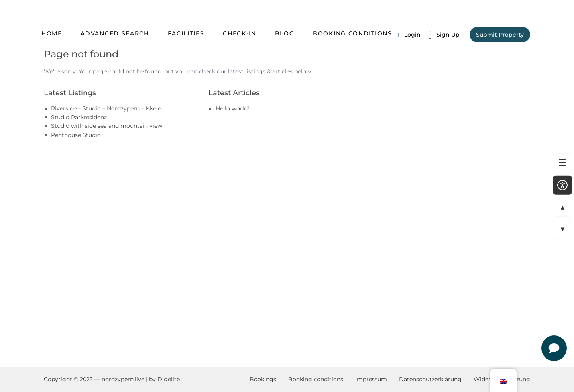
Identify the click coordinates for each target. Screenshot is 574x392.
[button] (503, 380)
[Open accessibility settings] (562, 185)
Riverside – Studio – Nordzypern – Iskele (106, 108)
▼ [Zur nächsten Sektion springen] (559, 229)
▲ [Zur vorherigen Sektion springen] (559, 207)
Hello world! (232, 108)
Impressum (371, 379)
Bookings (263, 379)
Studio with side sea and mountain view (107, 126)
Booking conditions (353, 33)
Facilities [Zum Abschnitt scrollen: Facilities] (186, 33)
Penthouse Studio (76, 135)
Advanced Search (115, 33)
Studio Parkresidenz (79, 117)
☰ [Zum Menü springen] (560, 163)
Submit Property (500, 35)
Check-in (240, 33)
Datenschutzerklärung (430, 379)
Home (52, 33)
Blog (285, 33)
